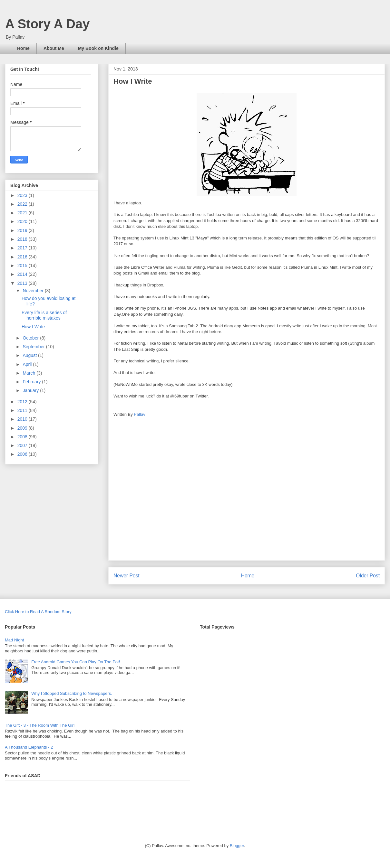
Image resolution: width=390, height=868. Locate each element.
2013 (23, 283)
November (34, 291)
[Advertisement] (60, 495)
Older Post (368, 576)
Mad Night (14, 640)
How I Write (33, 327)
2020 (23, 221)
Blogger (237, 846)
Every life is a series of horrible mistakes (44, 315)
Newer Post (127, 576)
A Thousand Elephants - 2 (29, 747)
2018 (23, 239)
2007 (23, 445)
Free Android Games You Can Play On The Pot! (76, 662)
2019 (23, 230)
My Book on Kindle (98, 48)
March (29, 373)
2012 (23, 402)
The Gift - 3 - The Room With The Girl (40, 725)
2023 (23, 195)
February (32, 382)
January (31, 390)
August (30, 355)
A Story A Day (47, 24)
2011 (23, 410)
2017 (23, 248)
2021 (23, 213)
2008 (23, 437)
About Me (54, 48)
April (28, 364)
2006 (23, 454)
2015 (23, 266)
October (31, 338)
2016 (23, 257)
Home (23, 48)
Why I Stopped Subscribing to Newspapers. (72, 693)
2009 (23, 428)
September (34, 347)
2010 (23, 419)
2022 (23, 204)
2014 (23, 274)
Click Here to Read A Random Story (38, 612)
